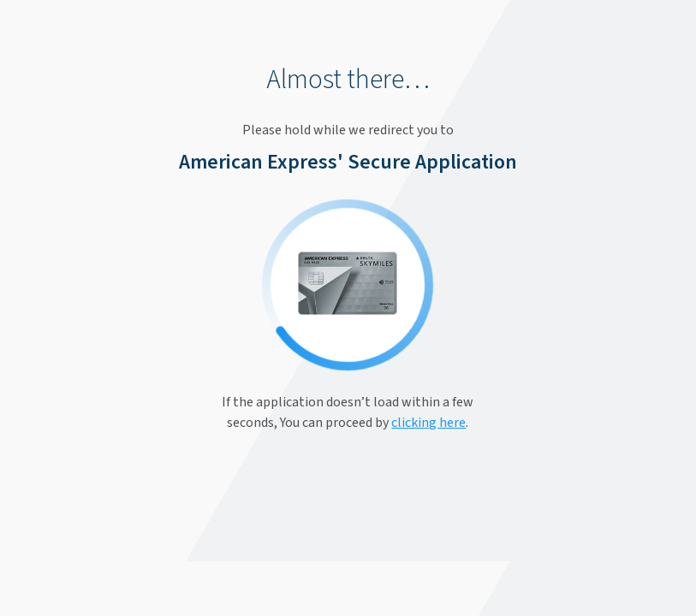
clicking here (428, 423)
